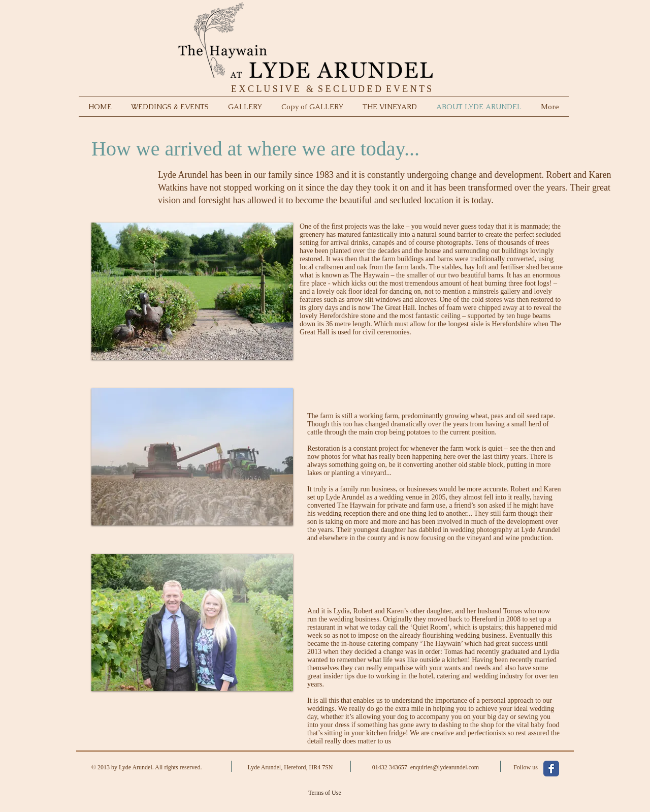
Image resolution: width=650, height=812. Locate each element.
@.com (456, 767)
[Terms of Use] (325, 793)
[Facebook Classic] (551, 769)
